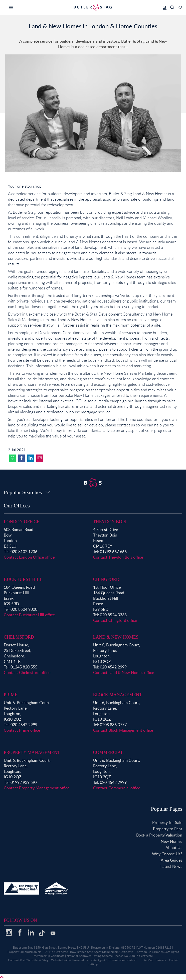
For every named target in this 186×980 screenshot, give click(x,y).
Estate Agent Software (103, 960)
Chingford (106, 579)
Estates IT (132, 960)
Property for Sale (167, 822)
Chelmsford (19, 637)
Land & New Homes (116, 637)
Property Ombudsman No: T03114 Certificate (38, 952)
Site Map (148, 960)
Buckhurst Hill (23, 579)
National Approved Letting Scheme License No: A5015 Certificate (110, 956)
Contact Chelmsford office (27, 672)
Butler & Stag (39, 960)
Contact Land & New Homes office (124, 672)
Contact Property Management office (37, 788)
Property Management (32, 752)
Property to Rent (168, 829)
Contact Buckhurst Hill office (29, 615)
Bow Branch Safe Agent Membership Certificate (102, 952)
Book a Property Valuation (159, 835)
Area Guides (171, 860)
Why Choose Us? (167, 854)
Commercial (108, 752)
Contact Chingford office (115, 620)
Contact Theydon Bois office (118, 557)
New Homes (171, 841)
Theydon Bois (110, 522)
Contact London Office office (29, 557)
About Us (174, 848)
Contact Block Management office (123, 730)
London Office (22, 522)
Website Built (60, 960)
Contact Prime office (22, 730)
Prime (11, 695)
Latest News (171, 866)
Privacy (161, 960)
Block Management (118, 695)
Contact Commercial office (117, 788)
